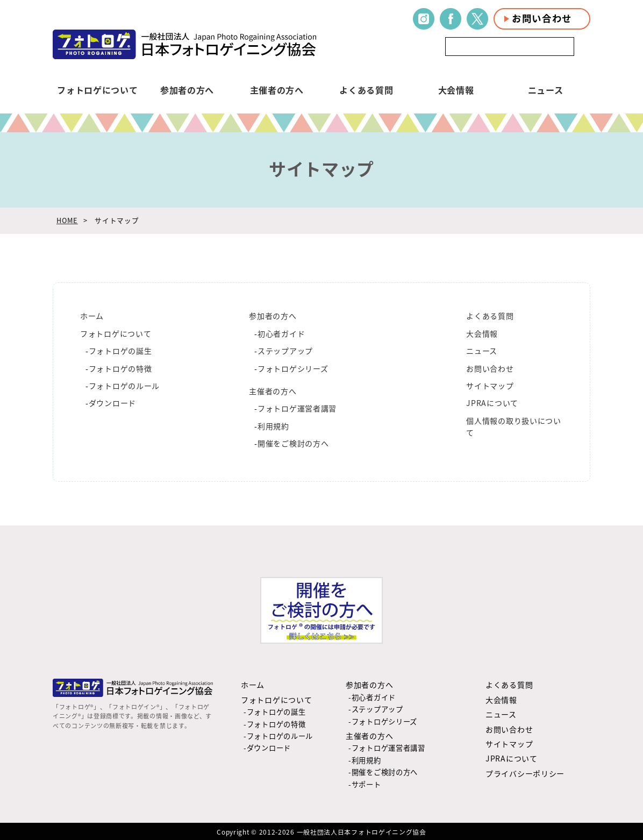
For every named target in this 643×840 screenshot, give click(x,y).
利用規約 (273, 426)
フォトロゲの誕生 (120, 351)
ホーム (92, 316)
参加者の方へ (187, 90)
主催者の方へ (277, 90)
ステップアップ (285, 351)
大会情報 (456, 90)
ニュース (546, 90)
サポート (366, 784)
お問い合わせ (542, 18)
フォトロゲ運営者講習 (297, 408)
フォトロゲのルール (124, 386)
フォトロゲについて (97, 90)
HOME (67, 220)
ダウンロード (112, 403)
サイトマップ (490, 386)
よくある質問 (366, 90)
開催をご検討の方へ (293, 443)
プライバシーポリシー (525, 773)
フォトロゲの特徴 (120, 368)
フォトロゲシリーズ (293, 368)
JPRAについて (492, 403)
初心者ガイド (281, 333)
